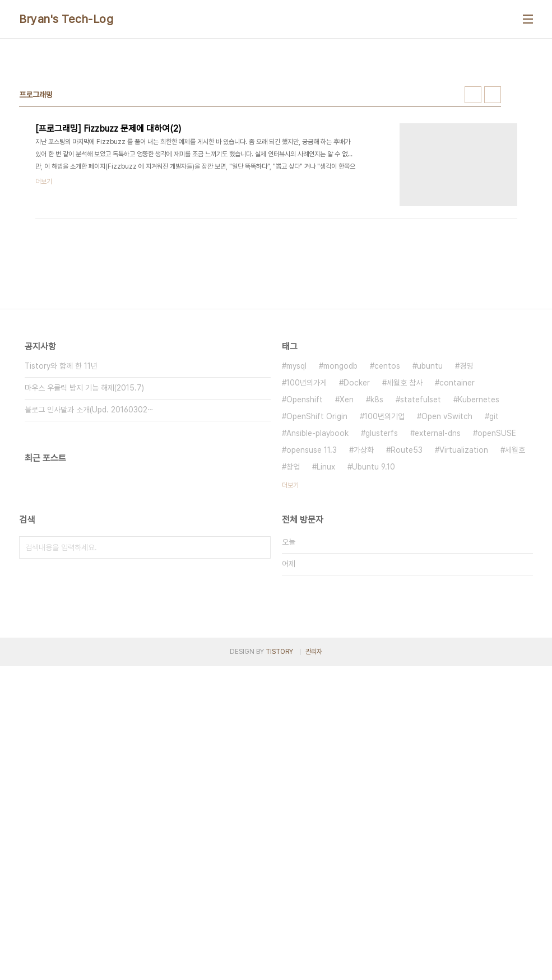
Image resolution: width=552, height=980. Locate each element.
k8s (377, 556)
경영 (466, 523)
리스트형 (493, 252)
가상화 (364, 607)
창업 (293, 624)
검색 (259, 704)
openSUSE (497, 590)
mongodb (340, 523)
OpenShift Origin (317, 573)
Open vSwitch (447, 573)
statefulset (421, 556)
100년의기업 (384, 573)
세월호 (515, 607)
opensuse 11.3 (312, 607)
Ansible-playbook (317, 590)
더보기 (290, 642)
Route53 (407, 607)
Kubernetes (479, 556)
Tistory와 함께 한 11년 (61, 523)
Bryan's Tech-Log (66, 19)
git (494, 573)
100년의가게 (307, 540)
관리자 (314, 965)
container (457, 540)
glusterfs (382, 590)
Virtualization (464, 607)
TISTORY (279, 965)
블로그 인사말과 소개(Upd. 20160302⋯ (89, 566)
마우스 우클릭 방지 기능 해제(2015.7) (84, 545)
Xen (347, 556)
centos (387, 523)
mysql (296, 523)
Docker (357, 540)
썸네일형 (473, 252)
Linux (326, 624)
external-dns (438, 590)
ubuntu (430, 523)
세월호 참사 (405, 540)
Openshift (305, 556)
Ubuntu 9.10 (374, 624)
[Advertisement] (276, 134)
